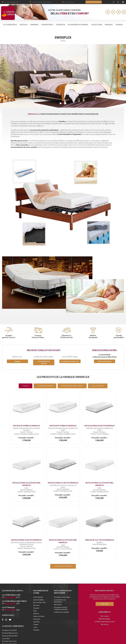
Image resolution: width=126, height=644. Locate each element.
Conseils (119, 25)
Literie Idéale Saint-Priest (72, 386)
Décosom (36, 605)
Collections (97, 25)
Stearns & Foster (39, 616)
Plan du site (105, 624)
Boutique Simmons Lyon (10, 633)
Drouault (36, 608)
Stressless (60, 25)
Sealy (35, 611)
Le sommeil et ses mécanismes (60, 601)
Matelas (24, 25)
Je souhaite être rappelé (44, 362)
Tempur (36, 624)
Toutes (26, 386)
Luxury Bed (6, 638)
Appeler (17, 361)
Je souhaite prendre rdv (70, 361)
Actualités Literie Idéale (62, 597)
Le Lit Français (98, 386)
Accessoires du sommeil (78, 25)
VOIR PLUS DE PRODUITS (63, 566)
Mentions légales (105, 619)
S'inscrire (105, 604)
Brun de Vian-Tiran (39, 602)
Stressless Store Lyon (9, 641)
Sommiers (34, 25)
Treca (35, 627)
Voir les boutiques (105, 361)
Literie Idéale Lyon (45, 386)
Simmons (36, 613)
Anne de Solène (38, 600)
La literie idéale (10, 25)
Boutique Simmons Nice (10, 636)
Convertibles (47, 25)
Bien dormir (58, 604)
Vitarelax (36, 630)
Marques (109, 25)
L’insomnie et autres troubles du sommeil (61, 608)
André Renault (38, 597)
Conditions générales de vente (105, 622)
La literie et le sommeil (61, 612)
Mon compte (105, 616)
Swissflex (36, 622)
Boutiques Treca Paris (9, 630)
